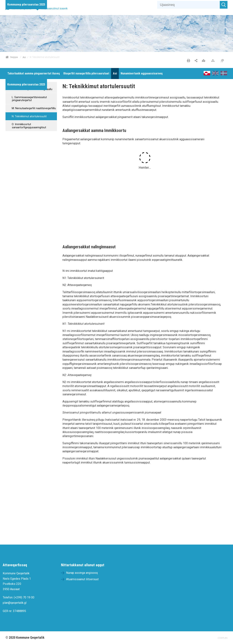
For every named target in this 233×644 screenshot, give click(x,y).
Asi (24, 57)
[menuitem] (26, 5)
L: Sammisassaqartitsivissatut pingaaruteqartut (29, 99)
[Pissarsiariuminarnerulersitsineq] (223, 61)
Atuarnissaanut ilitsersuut (82, 579)
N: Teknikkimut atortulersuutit (29, 116)
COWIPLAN (223, 638)
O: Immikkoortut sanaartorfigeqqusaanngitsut (29, 126)
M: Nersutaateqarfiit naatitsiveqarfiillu (33, 108)
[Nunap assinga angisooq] (204, 61)
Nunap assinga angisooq (82, 573)
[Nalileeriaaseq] (214, 61)
